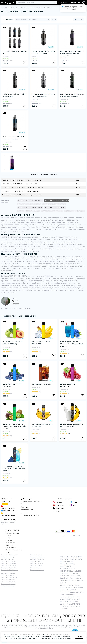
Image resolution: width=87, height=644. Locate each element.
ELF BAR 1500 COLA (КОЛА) (41, 384)
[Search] (55, 3)
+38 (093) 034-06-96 (8, 515)
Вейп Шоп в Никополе (37, 559)
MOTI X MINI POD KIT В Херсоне (55, 208)
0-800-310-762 (6, 502)
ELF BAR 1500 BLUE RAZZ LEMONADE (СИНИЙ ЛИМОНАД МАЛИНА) (72, 344)
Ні (79, 9)
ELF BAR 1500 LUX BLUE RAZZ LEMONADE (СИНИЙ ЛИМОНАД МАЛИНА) (14, 468)
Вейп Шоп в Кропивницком (10, 570)
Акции (8, 552)
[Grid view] (76, 20)
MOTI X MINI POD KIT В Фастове (52, 211)
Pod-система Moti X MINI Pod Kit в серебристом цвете (43, 95)
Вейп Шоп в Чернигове (8, 582)
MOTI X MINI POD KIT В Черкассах (54, 204)
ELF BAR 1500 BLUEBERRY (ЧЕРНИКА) (12, 385)
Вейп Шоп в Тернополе (37, 570)
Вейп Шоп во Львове (8, 586)
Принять (79, 636)
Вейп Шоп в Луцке (36, 555)
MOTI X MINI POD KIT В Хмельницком (30, 208)
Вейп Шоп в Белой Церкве (9, 555)
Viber (73, 505)
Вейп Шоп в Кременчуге (9, 566)
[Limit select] (54, 20)
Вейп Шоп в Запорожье (8, 563)
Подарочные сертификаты (14, 550)
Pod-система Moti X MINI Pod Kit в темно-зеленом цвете (72, 95)
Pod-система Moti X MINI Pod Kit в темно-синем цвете (14, 138)
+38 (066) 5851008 (76, 580)
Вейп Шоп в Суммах (36, 568)
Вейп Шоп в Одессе (36, 561)
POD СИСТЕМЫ (9, 8)
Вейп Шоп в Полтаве (37, 563)
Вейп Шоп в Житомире (8, 561)
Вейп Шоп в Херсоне (8, 575)
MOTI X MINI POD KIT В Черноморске (30, 201)
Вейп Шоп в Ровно (36, 566)
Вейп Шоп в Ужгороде (8, 573)
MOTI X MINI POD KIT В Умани (74, 211)
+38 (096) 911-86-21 (10, 511)
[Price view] (82, 20)
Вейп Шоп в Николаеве (37, 557)
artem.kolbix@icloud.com (70, 585)
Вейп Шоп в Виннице (8, 557)
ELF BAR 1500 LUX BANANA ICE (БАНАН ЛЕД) (43, 425)
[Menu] (2, 3)
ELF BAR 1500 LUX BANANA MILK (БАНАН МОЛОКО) (72, 425)
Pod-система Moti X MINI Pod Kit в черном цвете (14, 95)
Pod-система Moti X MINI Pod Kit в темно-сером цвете (43, 52)
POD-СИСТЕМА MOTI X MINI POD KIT (15, 52)
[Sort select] (32, 20)
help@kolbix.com (27, 510)
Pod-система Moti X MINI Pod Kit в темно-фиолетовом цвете (72, 52)
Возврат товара (11, 543)
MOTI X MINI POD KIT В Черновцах (29, 204)
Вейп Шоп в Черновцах (8, 584)
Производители (11, 547)
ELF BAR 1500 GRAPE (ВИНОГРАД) (68, 385)
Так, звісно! (71, 9)
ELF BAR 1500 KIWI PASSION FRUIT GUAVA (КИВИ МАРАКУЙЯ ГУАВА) (15, 426)
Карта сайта (10, 545)
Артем (15, 301)
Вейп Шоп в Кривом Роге (9, 568)
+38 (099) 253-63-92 (8, 508)
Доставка (9, 536)
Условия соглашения (12, 533)
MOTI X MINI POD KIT (23, 8)
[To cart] (25, 63)
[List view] (79, 20)
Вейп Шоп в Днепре (7, 559)
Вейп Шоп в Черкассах (8, 580)
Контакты (9, 540)
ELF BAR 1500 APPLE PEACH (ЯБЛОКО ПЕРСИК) (13, 343)
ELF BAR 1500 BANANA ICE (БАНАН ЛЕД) (41, 343)
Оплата (8, 538)
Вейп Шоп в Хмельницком (9, 577)
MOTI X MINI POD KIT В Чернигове (56, 201)
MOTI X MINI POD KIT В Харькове (29, 211)
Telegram (74, 502)
